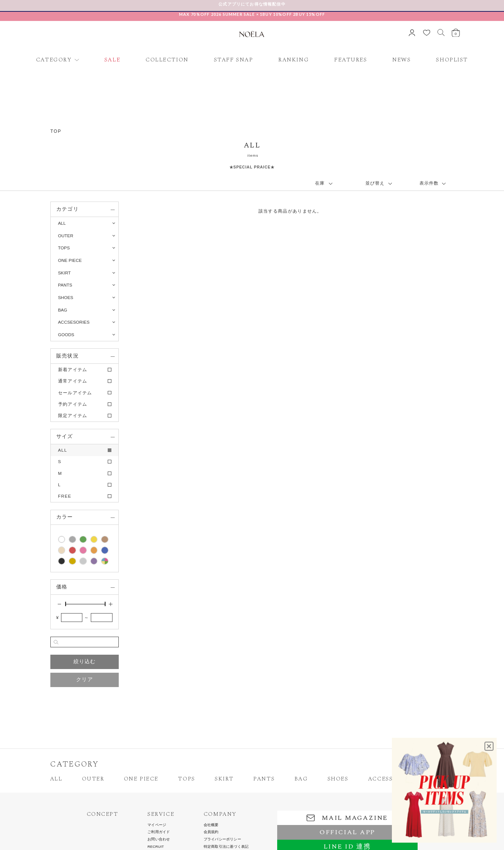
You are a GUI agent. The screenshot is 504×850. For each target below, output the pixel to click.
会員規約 (211, 832)
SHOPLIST (452, 60)
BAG (301, 779)
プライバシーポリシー (222, 839)
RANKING (294, 60)
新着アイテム (73, 369)
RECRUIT (156, 847)
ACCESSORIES (390, 779)
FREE (65, 496)
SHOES (338, 779)
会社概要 (211, 825)
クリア (85, 680)
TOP (56, 131)
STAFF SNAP (234, 60)
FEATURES (351, 60)
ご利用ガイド (159, 832)
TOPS (186, 779)
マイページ (157, 825)
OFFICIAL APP (347, 832)
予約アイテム (73, 404)
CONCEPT (103, 814)
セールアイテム (75, 393)
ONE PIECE (141, 779)
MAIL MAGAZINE (347, 818)
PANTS (264, 779)
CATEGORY (54, 60)
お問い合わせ (159, 839)
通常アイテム (73, 381)
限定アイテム (73, 415)
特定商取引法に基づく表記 (226, 847)
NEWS (401, 60)
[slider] (65, 604)
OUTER (93, 779)
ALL (62, 223)
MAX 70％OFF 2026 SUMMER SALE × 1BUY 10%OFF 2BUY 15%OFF (252, 14)
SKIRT (224, 779)
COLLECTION (167, 60)
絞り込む (85, 661)
